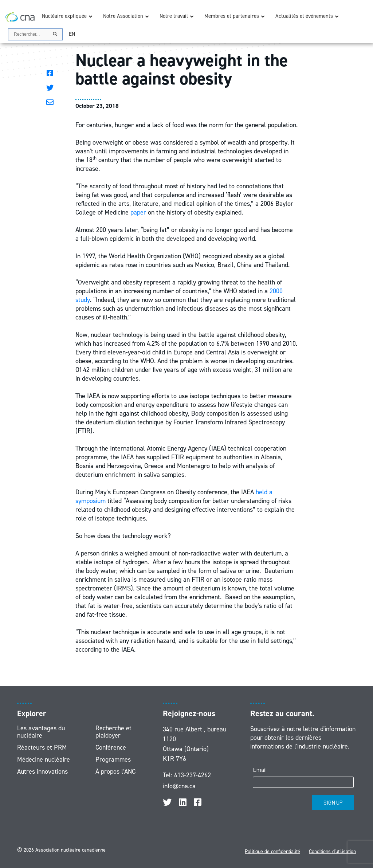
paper (138, 212)
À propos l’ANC (115, 771)
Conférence (111, 747)
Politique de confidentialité (272, 851)
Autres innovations (42, 771)
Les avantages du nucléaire (41, 732)
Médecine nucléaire (44, 759)
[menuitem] (72, 34)
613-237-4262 (193, 775)
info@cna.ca (179, 786)
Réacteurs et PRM (42, 747)
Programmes (113, 759)
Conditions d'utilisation (332, 851)
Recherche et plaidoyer (113, 732)
